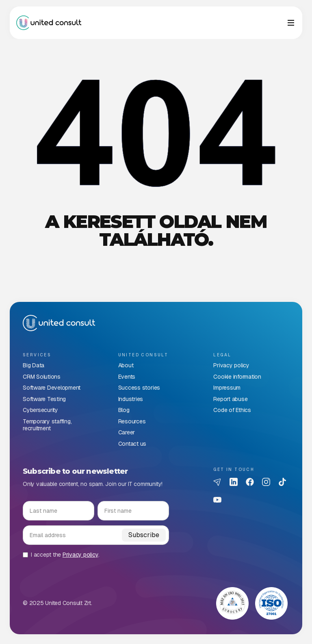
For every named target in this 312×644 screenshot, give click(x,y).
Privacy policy (80, 555)
